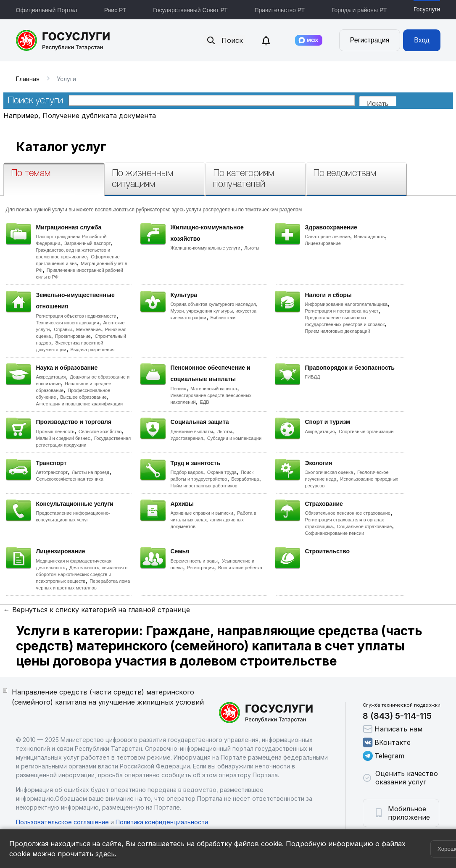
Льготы (252, 248)
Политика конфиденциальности (162, 822)
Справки (63, 329)
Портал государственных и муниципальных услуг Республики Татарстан (63, 40)
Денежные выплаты (192, 431)
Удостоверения (187, 438)
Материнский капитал (214, 389)
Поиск (224, 40)
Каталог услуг (61, 147)
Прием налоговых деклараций (338, 331)
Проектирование (73, 336)
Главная (28, 79)
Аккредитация (51, 377)
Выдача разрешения (93, 350)
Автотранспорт (52, 472)
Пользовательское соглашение (62, 822)
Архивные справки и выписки (202, 513)
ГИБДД (313, 377)
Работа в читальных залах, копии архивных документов (214, 520)
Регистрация (370, 40)
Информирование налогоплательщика (347, 304)
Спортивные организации (366, 431)
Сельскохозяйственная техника (70, 479)
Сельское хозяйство (100, 431)
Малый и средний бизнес (63, 438)
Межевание (88, 329)
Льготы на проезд (91, 472)
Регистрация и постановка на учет (342, 311)
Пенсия (179, 389)
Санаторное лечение (328, 237)
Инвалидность (369, 237)
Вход (422, 40)
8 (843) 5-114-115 (397, 716)
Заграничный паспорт (88, 243)
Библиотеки (223, 318)
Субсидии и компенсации (234, 438)
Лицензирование (323, 243)
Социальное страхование (365, 526)
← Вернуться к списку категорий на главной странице (97, 610)
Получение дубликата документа (99, 116)
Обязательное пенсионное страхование (348, 513)
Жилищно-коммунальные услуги (206, 248)
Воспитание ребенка (240, 568)
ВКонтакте (387, 742)
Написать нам (393, 729)
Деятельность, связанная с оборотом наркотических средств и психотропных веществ (82, 574)
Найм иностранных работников (204, 486)
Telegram (384, 756)
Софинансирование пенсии (335, 533)
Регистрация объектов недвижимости (76, 316)
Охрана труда (222, 472)
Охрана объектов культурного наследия (213, 304)
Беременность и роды (194, 561)
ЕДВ (204, 402)
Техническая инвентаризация (68, 323)
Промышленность (55, 431)
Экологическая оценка (329, 472)
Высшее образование (83, 397)
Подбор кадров (187, 472)
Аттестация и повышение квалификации (80, 404)
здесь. (106, 854)
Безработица (245, 479)
